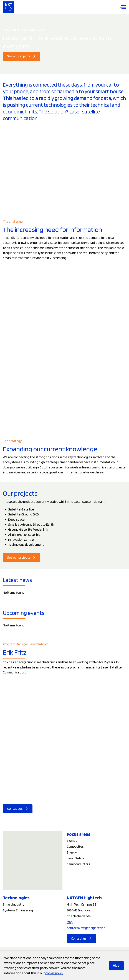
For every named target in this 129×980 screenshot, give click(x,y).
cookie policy (54, 973)
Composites (75, 847)
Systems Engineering (18, 910)
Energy (72, 852)
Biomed (72, 841)
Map (70, 922)
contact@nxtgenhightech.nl (86, 928)
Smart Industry (14, 904)
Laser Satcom (77, 858)
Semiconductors (78, 864)
